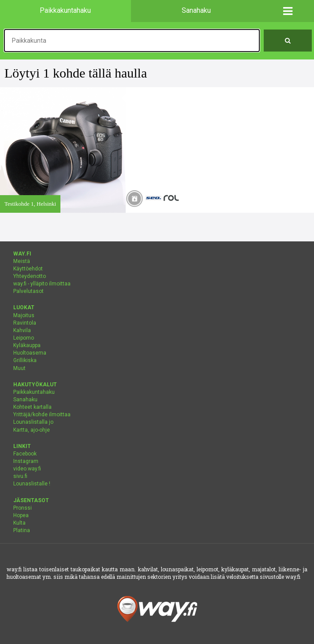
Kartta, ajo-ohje (32, 430)
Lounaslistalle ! (32, 484)
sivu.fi (20, 476)
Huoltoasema (30, 353)
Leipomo (24, 338)
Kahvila (22, 330)
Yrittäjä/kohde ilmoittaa (42, 415)
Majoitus (24, 315)
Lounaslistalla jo (33, 422)
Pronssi (22, 508)
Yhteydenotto (30, 276)
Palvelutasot (28, 291)
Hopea (21, 515)
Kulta (19, 523)
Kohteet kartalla (32, 407)
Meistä (22, 261)
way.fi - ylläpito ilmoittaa (42, 284)
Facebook (25, 454)
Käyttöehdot (28, 269)
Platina (22, 530)
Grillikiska (25, 360)
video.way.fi (27, 469)
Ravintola (25, 323)
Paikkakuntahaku (34, 392)
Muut (19, 368)
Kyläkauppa (27, 345)
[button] (288, 11)
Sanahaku (25, 400)
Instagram (26, 461)
